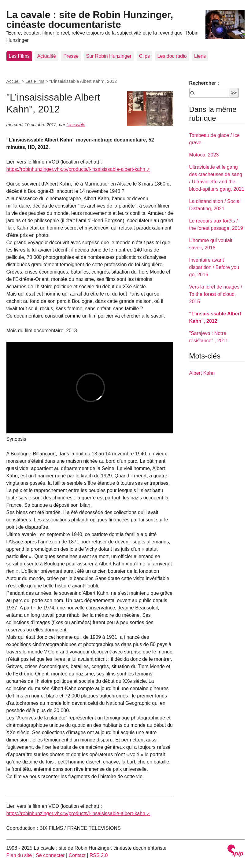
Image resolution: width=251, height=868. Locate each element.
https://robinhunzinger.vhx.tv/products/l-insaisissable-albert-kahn (76, 169)
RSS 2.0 (99, 855)
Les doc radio (172, 56)
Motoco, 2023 (204, 155)
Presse (71, 56)
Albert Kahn (202, 373)
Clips (145, 56)
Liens (200, 56)
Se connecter (50, 855)
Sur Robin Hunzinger (109, 56)
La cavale (76, 125)
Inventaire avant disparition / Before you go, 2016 (214, 267)
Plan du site (19, 855)
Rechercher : (204, 83)
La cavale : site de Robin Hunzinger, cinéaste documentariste (90, 20)
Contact (77, 855)
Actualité (46, 56)
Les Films (19, 56)
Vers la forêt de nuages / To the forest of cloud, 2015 (216, 294)
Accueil (13, 81)
